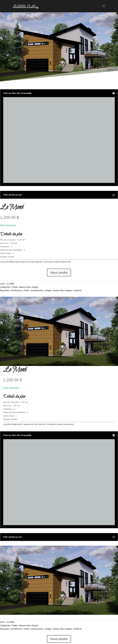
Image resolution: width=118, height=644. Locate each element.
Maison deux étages (29, 287)
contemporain (37, 290)
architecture (16, 290)
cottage (48, 290)
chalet (26, 290)
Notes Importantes (8, 225)
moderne (77, 290)
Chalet (15, 287)
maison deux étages (62, 290)
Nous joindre (59, 273)
